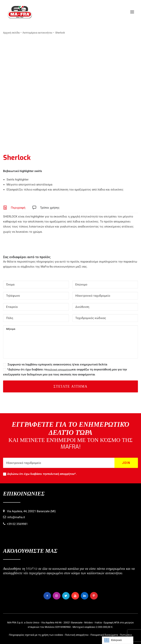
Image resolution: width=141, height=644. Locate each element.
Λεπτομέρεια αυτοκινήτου (37, 33)
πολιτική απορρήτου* (62, 474)
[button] (132, 12)
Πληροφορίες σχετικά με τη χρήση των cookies (36, 635)
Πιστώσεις (126, 635)
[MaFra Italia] (20, 12)
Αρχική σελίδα (11, 33)
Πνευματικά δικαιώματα (104, 635)
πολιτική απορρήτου (59, 370)
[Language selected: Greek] (118, 640)
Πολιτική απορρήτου (77, 635)
